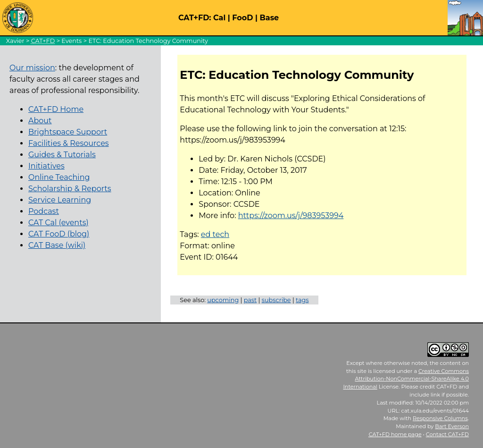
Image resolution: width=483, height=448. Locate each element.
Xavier (15, 41)
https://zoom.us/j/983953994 (291, 216)
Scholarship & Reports (70, 189)
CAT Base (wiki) (57, 245)
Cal (219, 18)
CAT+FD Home (56, 109)
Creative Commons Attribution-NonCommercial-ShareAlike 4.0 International (406, 379)
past (250, 300)
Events (71, 41)
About (40, 121)
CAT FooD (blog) (59, 234)
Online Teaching (59, 177)
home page (395, 434)
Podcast (44, 211)
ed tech (215, 234)
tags (302, 300)
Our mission (32, 68)
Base (270, 18)
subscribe (276, 300)
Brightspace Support (68, 132)
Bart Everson (452, 426)
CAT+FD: (195, 18)
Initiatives (46, 166)
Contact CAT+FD (447, 434)
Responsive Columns (440, 418)
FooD (242, 18)
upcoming (223, 300)
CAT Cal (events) (58, 223)
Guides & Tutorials (62, 155)
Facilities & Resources (69, 143)
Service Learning (60, 200)
